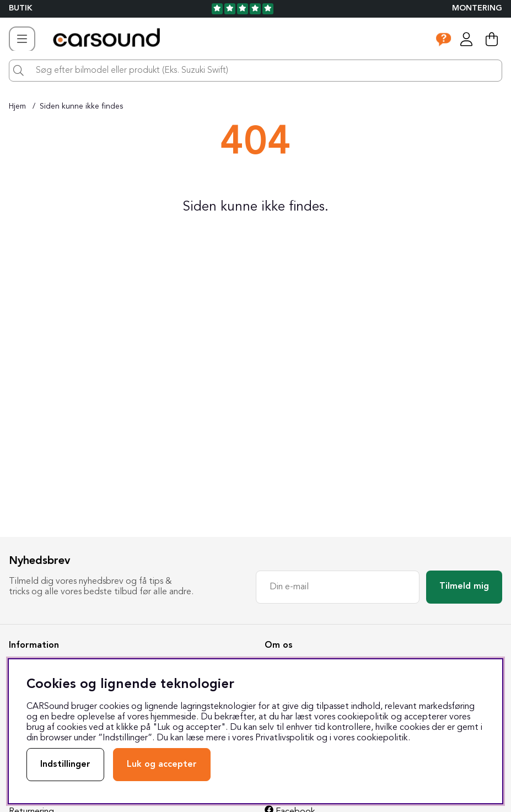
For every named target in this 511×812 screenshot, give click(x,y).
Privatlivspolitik (285, 738)
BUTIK (21, 9)
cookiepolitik (382, 738)
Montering (477, 9)
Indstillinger (65, 765)
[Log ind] (466, 39)
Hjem (17, 106)
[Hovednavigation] (22, 39)
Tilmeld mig (464, 587)
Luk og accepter (162, 765)
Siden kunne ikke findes (81, 106)
